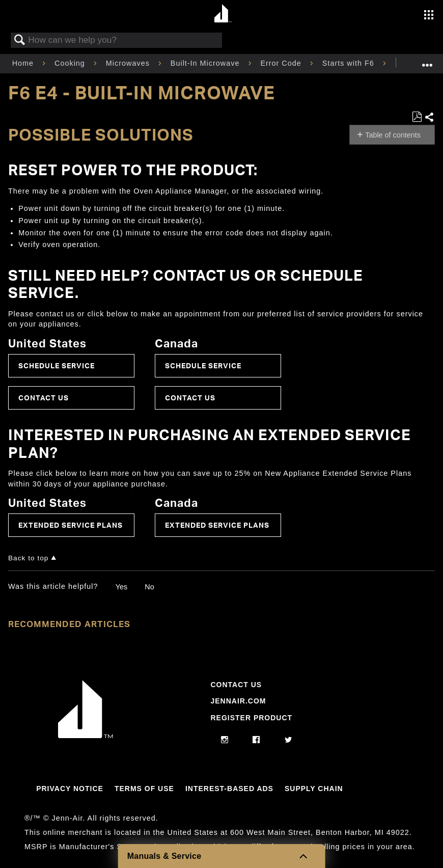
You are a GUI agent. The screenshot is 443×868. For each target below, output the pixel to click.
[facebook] (256, 740)
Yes (121, 587)
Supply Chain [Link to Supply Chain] (314, 789)
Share (430, 118)
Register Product (251, 718)
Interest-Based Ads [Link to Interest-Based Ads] (229, 789)
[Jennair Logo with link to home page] (86, 736)
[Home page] (223, 14)
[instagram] (225, 740)
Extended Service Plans (71, 525)
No (149, 587)
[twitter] (288, 740)
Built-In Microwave (206, 63)
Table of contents (393, 135)
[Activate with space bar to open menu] (429, 16)
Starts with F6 (350, 63)
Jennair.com (238, 701)
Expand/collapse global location (427, 60)
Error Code (282, 63)
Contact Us (44, 398)
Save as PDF (417, 117)
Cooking (71, 63)
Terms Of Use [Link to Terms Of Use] (144, 789)
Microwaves (129, 63)
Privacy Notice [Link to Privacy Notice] (70, 789)
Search (20, 40)
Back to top (28, 558)
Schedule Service (57, 365)
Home (24, 63)
